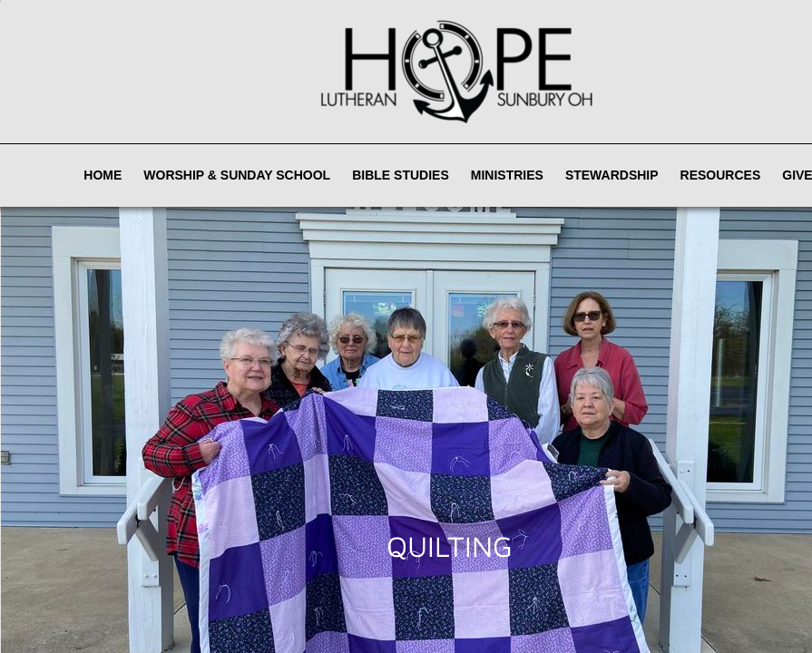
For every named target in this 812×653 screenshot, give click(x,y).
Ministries (507, 175)
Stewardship (612, 175)
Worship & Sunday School (237, 175)
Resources (721, 175)
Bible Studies (401, 175)
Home (103, 175)
